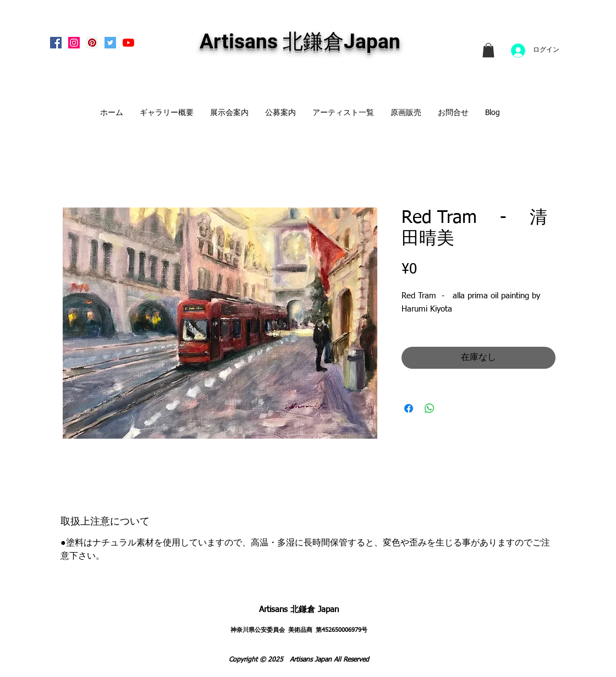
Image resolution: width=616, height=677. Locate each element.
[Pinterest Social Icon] (92, 43)
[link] (488, 50)
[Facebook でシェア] (409, 408)
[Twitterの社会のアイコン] (110, 43)
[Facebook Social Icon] (56, 43)
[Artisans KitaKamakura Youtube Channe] (128, 43)
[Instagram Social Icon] (74, 43)
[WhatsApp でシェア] (430, 408)
